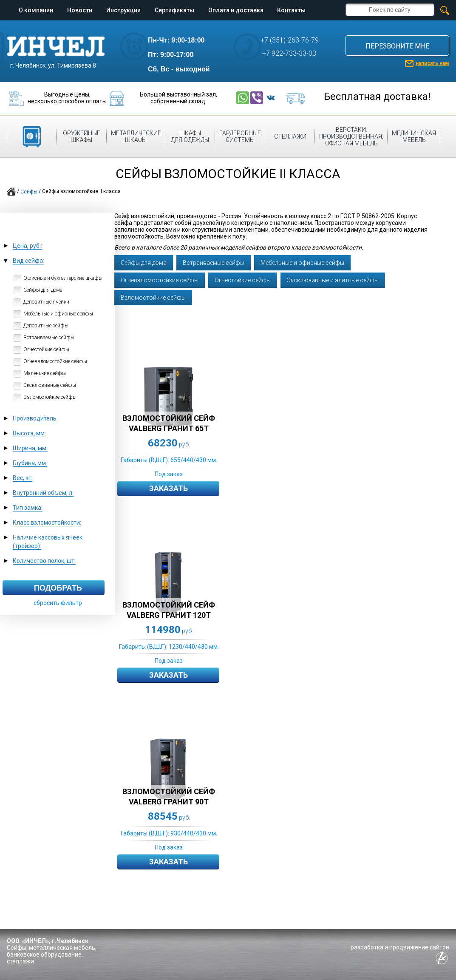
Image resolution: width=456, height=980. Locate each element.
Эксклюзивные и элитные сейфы (333, 280)
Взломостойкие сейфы (153, 298)
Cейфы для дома (144, 263)
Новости (80, 10)
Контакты (291, 10)
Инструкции (123, 10)
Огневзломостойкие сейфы (160, 280)
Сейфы (29, 192)
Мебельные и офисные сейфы (302, 263)
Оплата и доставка (236, 10)
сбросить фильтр (58, 603)
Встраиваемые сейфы (214, 263)
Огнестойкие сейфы (243, 280)
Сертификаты (174, 10)
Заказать (169, 488)
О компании (36, 10)
